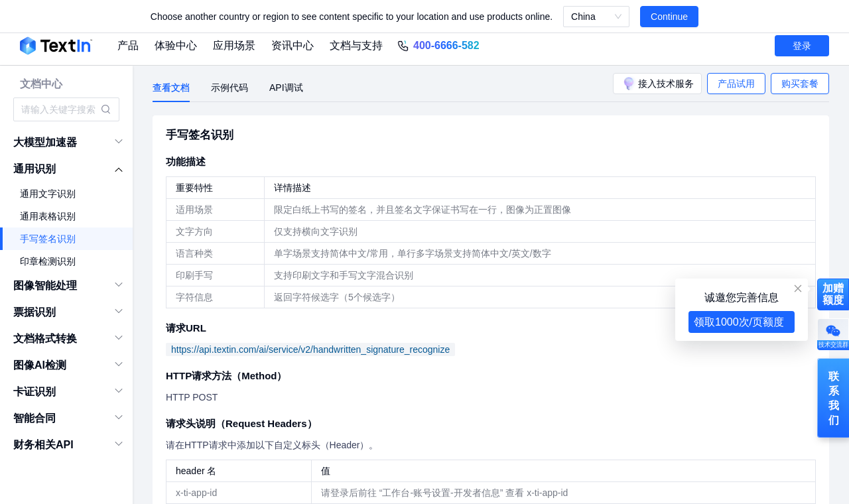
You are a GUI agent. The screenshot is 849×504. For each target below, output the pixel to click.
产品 (128, 45)
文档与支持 (356, 45)
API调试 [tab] (286, 88)
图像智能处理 (45, 285)
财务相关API (43, 445)
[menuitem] (67, 143)
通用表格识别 (48, 216)
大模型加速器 (45, 142)
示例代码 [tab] (229, 88)
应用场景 (234, 45)
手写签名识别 (48, 239)
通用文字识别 (48, 194)
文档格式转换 (45, 339)
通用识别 (34, 169)
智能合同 (34, 418)
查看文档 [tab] (171, 88)
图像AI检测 (40, 365)
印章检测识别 (48, 261)
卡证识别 (34, 392)
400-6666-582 (446, 45)
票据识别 (34, 312)
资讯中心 (293, 45)
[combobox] (60, 109)
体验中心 (176, 45)
